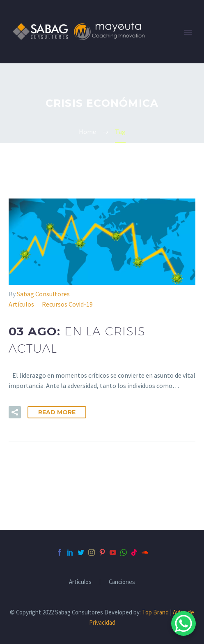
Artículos (21, 304)
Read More (57, 412)
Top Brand (155, 612)
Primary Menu (188, 32)
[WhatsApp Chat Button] (183, 623)
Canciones (122, 582)
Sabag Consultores (43, 294)
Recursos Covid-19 (67, 304)
